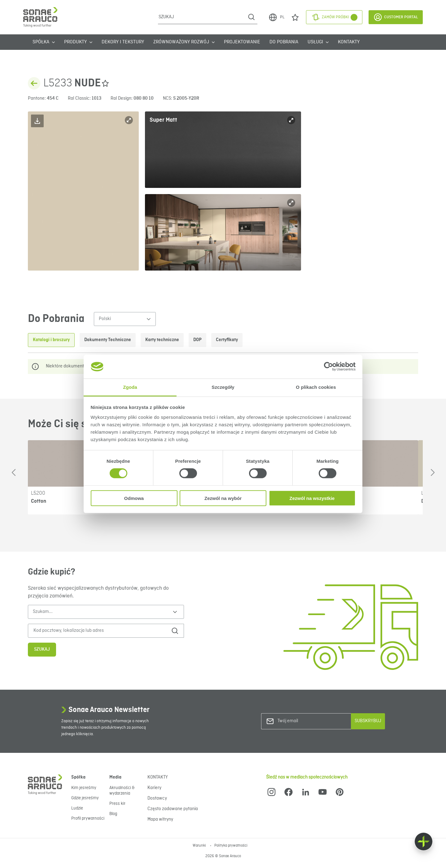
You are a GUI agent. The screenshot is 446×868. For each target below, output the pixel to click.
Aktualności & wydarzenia (122, 791)
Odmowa (134, 498)
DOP (197, 340)
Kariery (154, 788)
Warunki (200, 846)
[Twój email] (303, 721)
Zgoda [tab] (130, 387)
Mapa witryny (160, 819)
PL (276, 17)
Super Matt (163, 120)
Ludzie (77, 808)
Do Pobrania (284, 42)
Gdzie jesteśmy (85, 798)
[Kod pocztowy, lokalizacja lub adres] (97, 631)
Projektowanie (242, 42)
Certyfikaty (227, 340)
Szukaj (42, 649)
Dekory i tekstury (123, 42)
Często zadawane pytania (173, 809)
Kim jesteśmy (84, 788)
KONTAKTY (349, 42)
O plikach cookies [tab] (316, 387)
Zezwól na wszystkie (312, 498)
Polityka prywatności (231, 846)
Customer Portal (396, 17)
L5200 (38, 493)
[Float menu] (424, 842)
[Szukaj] (202, 17)
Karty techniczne (162, 340)
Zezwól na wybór (223, 498)
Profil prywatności (88, 818)
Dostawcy (157, 798)
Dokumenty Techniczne (108, 340)
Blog (113, 814)
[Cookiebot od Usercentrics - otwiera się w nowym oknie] (328, 367)
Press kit (117, 804)
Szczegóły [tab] (223, 387)
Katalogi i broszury (51, 340)
